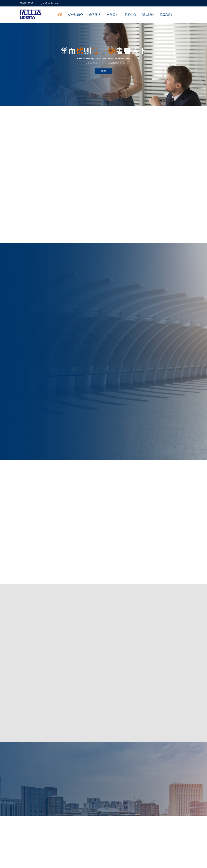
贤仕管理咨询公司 (148, 839)
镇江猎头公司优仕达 (53, 839)
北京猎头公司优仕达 (103, 834)
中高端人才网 (61, 829)
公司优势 (72, 804)
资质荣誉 (72, 811)
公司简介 (72, 797)
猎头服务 (95, 15)
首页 (59, 15)
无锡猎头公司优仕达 (78, 834)
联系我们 (166, 15)
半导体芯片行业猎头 (81, 829)
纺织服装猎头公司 (49, 843)
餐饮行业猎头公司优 (106, 829)
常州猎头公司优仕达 (175, 834)
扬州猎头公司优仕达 (78, 839)
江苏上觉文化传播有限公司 (83, 852)
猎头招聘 (92, 797)
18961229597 (26, 3)
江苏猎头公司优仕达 (40, 829)
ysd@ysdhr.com (50, 3)
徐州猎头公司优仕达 (129, 852)
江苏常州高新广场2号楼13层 (128, 803)
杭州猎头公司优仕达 (181, 829)
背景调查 (92, 811)
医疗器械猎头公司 (27, 843)
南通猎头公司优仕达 (53, 834)
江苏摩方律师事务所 (41, 852)
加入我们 (72, 818)
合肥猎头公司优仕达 (156, 829)
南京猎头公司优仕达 (128, 834)
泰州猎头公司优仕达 (103, 839)
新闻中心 (130, 15)
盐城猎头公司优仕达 (29, 839)
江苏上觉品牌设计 (151, 834)
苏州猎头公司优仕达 (29, 834)
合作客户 (113, 15)
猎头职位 (148, 15)
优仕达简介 (76, 15)
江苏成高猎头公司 (126, 839)
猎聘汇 (181, 839)
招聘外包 (92, 804)
